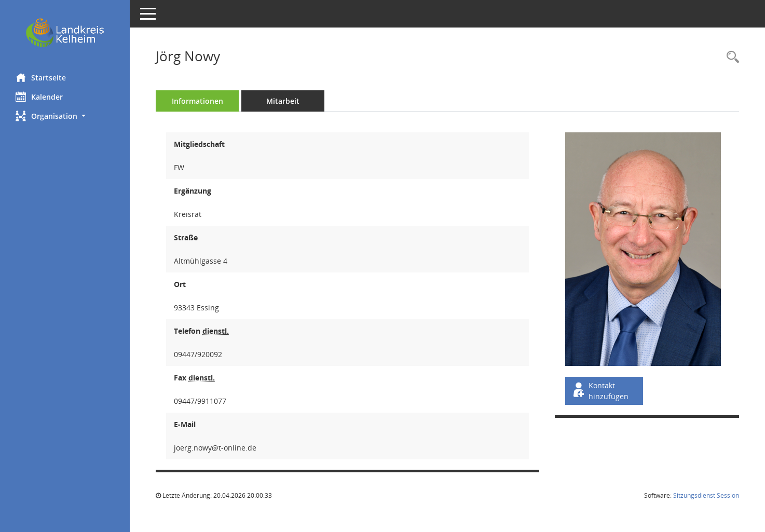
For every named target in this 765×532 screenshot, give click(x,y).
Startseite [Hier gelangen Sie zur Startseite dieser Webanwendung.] (41, 77)
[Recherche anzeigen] (730, 57)
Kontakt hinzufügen (600, 391)
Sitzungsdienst (706, 495)
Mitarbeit (283, 101)
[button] (65, 116)
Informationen (197, 101)
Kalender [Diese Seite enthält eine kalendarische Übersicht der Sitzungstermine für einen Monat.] (39, 97)
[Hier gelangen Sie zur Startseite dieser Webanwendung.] (65, 33)
